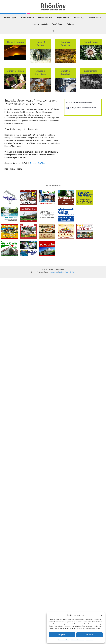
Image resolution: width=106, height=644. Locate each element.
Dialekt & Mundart (95, 18)
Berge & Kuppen (10, 18)
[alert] (83, 108)
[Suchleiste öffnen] (53, 31)
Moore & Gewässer (45, 18)
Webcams (70, 24)
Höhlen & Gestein (27, 18)
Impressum (90, 640)
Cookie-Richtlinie (64, 640)
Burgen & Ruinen (63, 18)
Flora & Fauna (57, 24)
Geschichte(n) (79, 18)
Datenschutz (64, 272)
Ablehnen (90, 635)
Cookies (72, 272)
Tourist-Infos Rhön (38, 163)
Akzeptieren (62, 635)
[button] (102, 615)
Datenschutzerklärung (78, 640)
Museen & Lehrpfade (40, 24)
